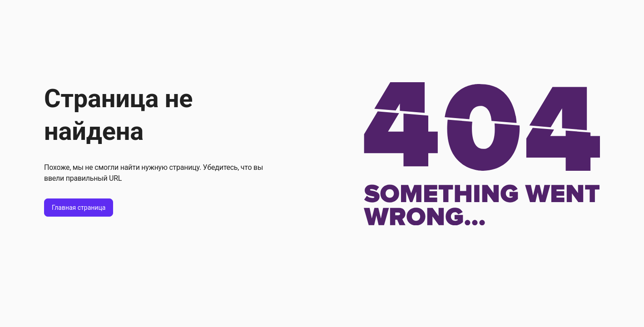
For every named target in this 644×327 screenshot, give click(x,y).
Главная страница (79, 208)
